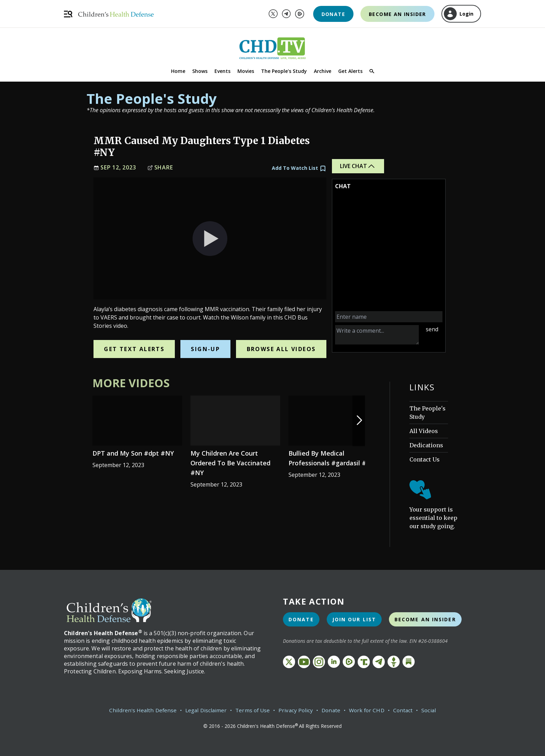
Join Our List (354, 619)
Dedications (426, 445)
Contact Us (425, 459)
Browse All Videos (281, 349)
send (432, 329)
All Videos (424, 431)
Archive (323, 71)
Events (222, 71)
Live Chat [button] (358, 166)
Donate (333, 14)
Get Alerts (350, 71)
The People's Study (284, 71)
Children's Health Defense (139, 710)
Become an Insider (397, 14)
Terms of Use (252, 710)
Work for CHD (369, 710)
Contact (406, 710)
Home (178, 71)
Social (433, 710)
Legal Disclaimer (204, 710)
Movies (246, 71)
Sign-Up (205, 349)
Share (160, 168)
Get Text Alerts (134, 349)
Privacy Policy (296, 710)
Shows (200, 71)
